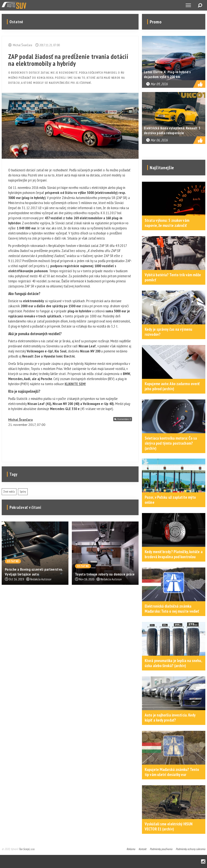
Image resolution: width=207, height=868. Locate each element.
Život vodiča (9, 492)
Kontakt (142, 849)
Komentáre (124, 419)
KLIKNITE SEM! (75, 384)
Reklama (131, 849)
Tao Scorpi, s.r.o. (27, 849)
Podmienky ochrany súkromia (191, 849)
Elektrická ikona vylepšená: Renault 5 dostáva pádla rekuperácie (172, 130)
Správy (23, 492)
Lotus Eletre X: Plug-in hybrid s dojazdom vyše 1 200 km (167, 74)
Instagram (203, 861)
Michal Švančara (20, 420)
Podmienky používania (161, 849)
